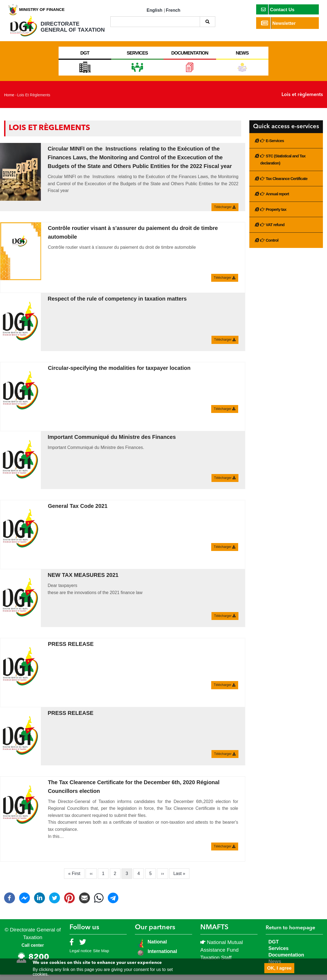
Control (272, 246)
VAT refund (275, 230)
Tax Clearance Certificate (287, 184)
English (155, 10)
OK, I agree (279, 968)
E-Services (275, 146)
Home (9, 100)
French (173, 10)
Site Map (101, 956)
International (162, 957)
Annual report (277, 199)
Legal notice (81, 956)
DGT (274, 947)
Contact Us (278, 9)
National (157, 947)
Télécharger (225, 212)
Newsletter (278, 23)
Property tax (276, 215)
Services (278, 954)
